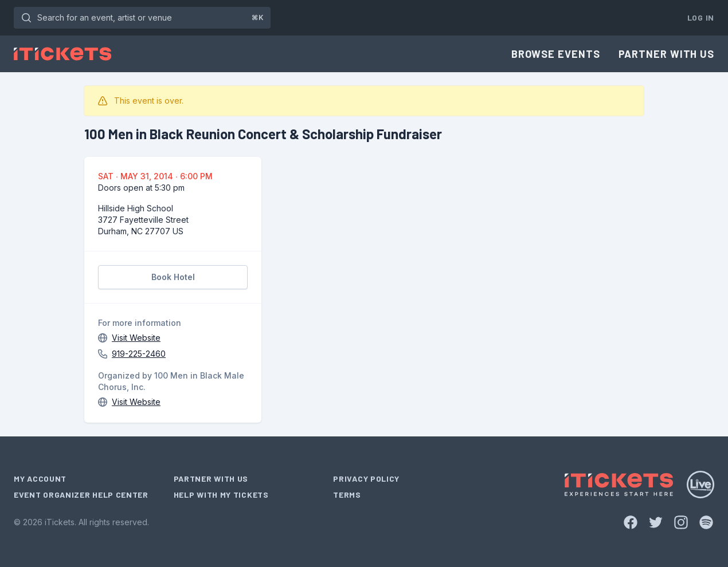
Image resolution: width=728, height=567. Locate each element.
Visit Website (136, 338)
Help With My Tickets (221, 495)
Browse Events (556, 54)
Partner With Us (667, 54)
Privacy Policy (366, 479)
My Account (40, 479)
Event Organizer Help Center (81, 495)
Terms (347, 495)
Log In (701, 17)
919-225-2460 (139, 354)
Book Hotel (173, 277)
